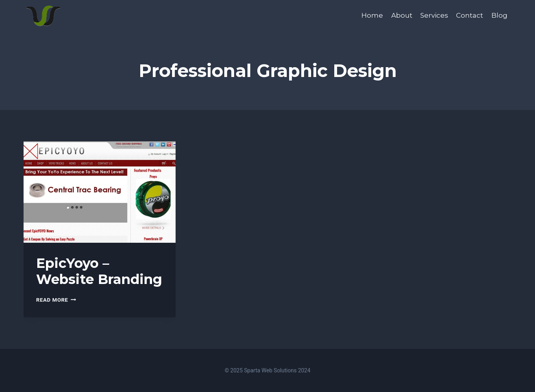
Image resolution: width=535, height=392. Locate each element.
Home (372, 15)
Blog (499, 15)
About (402, 15)
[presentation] (100, 192)
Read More (56, 300)
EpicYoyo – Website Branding (99, 271)
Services (434, 15)
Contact (470, 15)
